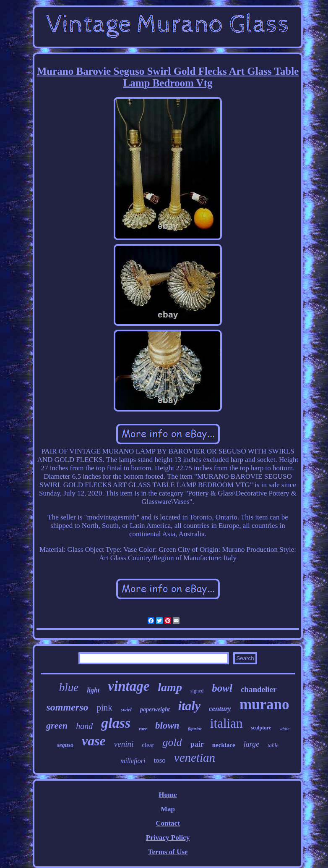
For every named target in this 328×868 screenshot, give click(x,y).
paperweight (155, 709)
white (284, 729)
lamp (170, 687)
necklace (224, 745)
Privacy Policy (168, 838)
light (93, 690)
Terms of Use (168, 852)
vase (94, 741)
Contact (168, 823)
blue (69, 687)
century (220, 709)
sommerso (68, 707)
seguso (65, 745)
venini (124, 744)
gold (172, 742)
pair (197, 744)
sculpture (261, 728)
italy (189, 706)
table (273, 745)
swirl (126, 709)
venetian (195, 758)
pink (105, 708)
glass (116, 723)
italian (226, 723)
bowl (222, 688)
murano (264, 704)
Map (168, 809)
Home (168, 795)
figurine (195, 729)
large (251, 744)
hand (84, 726)
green (57, 725)
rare (143, 729)
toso (159, 760)
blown (167, 725)
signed (197, 691)
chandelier (259, 689)
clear (148, 745)
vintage (129, 686)
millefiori (133, 761)
